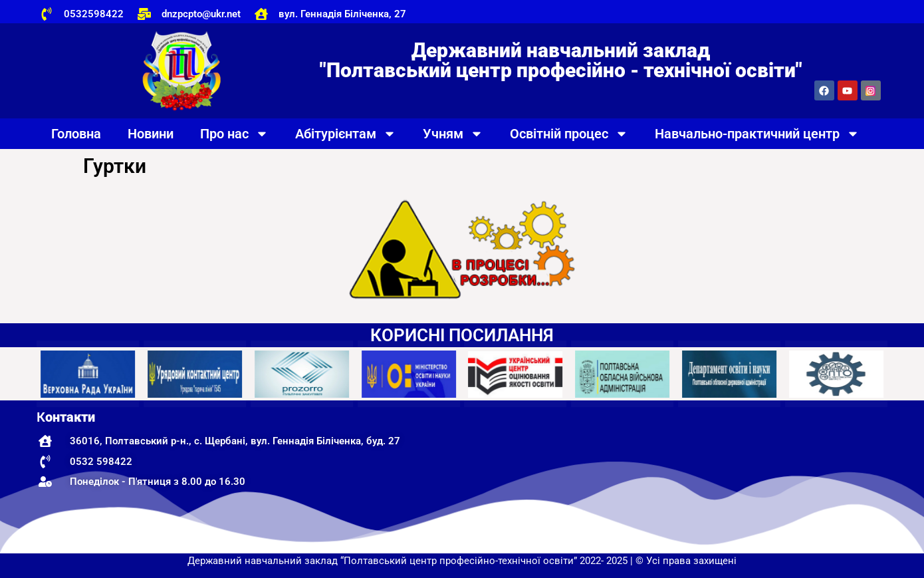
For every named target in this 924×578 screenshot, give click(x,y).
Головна (76, 134)
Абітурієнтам (346, 134)
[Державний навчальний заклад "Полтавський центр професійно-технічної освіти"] (750, 477)
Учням (453, 134)
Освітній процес (569, 134)
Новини (151, 134)
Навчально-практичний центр (757, 134)
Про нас (234, 134)
